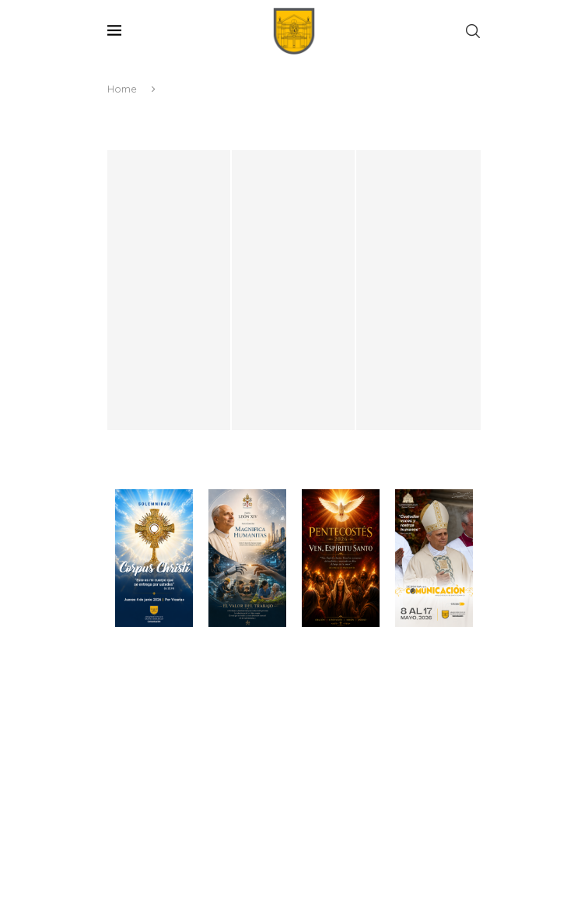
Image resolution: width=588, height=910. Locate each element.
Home (122, 89)
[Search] (473, 31)
